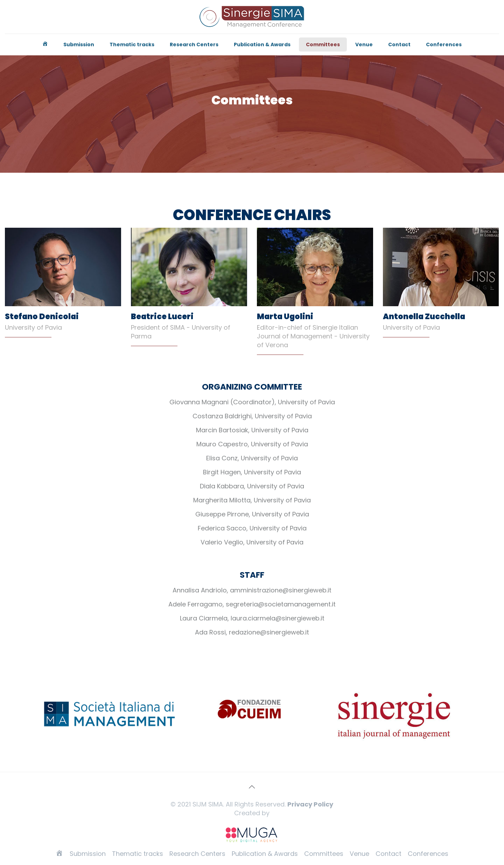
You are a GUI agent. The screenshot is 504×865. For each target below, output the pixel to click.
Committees (324, 854)
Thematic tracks (138, 854)
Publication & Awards (265, 854)
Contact (388, 854)
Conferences (428, 854)
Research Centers (197, 854)
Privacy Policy (310, 804)
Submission (88, 854)
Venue (359, 854)
